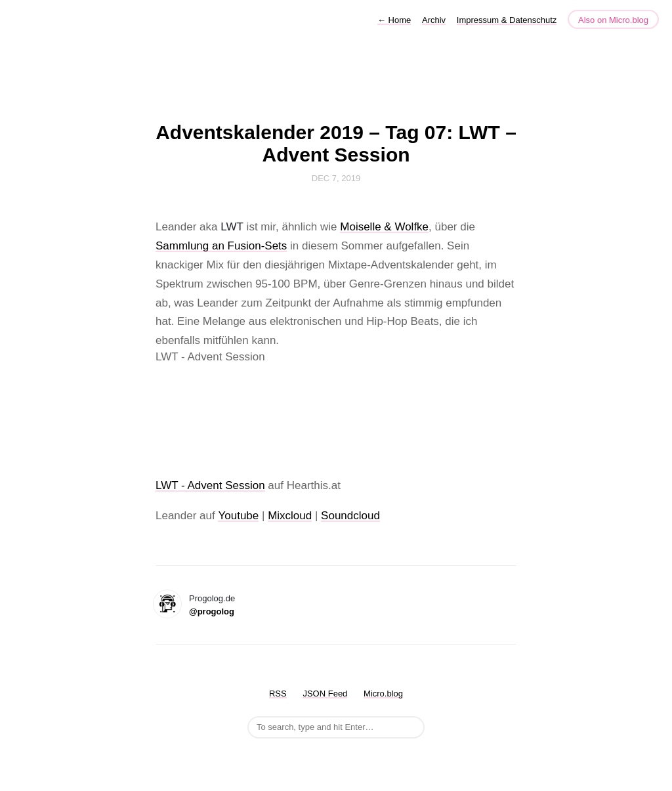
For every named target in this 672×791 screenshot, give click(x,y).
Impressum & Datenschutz (507, 20)
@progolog (212, 611)
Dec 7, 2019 (336, 178)
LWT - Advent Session (210, 485)
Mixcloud (290, 516)
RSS (278, 694)
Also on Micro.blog (613, 20)
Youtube (238, 516)
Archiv (434, 20)
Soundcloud (350, 516)
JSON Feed (325, 694)
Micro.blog (383, 694)
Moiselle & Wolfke (384, 227)
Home (394, 20)
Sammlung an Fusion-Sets (221, 246)
